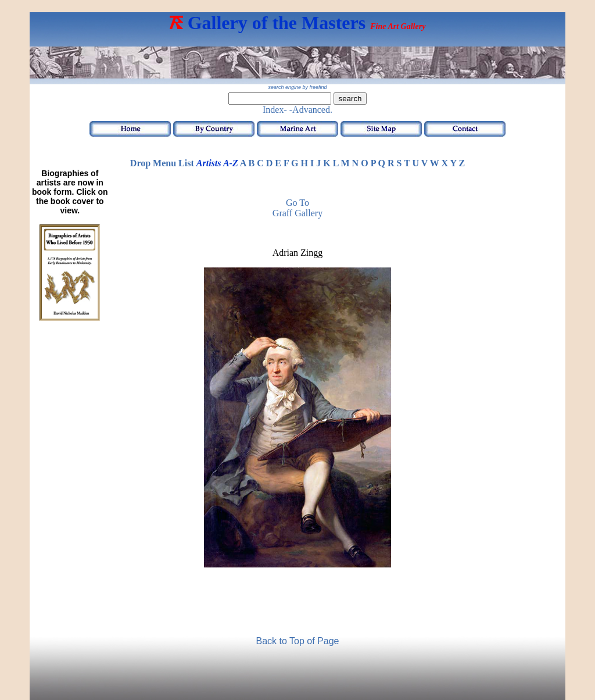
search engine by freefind (297, 87)
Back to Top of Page (298, 641)
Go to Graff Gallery (297, 208)
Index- (275, 110)
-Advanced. (311, 110)
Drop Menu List (162, 163)
